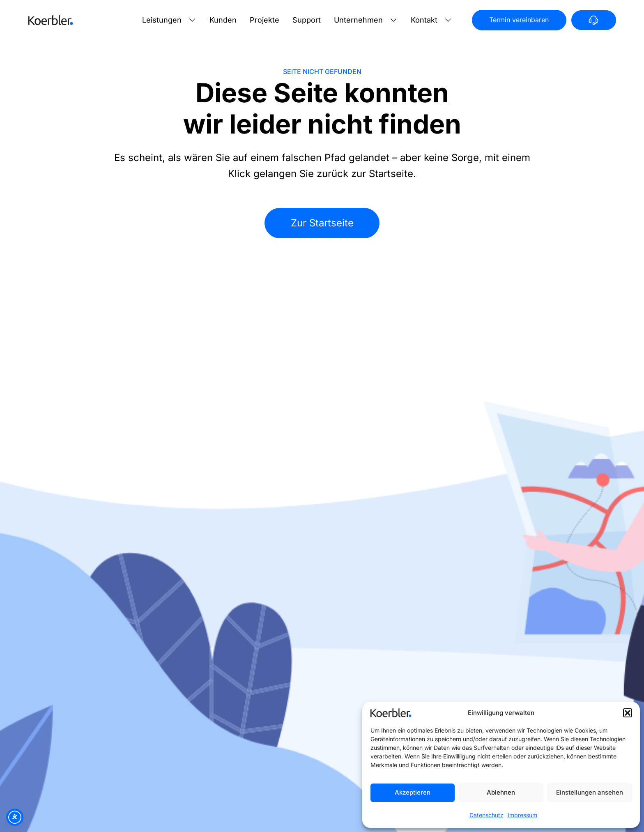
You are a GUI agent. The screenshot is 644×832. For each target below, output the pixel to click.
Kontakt (424, 20)
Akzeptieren (413, 792)
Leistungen (162, 20)
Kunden (223, 20)
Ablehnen (501, 792)
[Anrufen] (594, 20)
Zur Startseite (322, 223)
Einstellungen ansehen (590, 792)
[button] (628, 713)
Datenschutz (486, 815)
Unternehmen (358, 20)
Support (307, 20)
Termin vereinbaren (519, 20)
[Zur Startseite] (51, 20)
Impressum (522, 815)
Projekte (264, 20)
